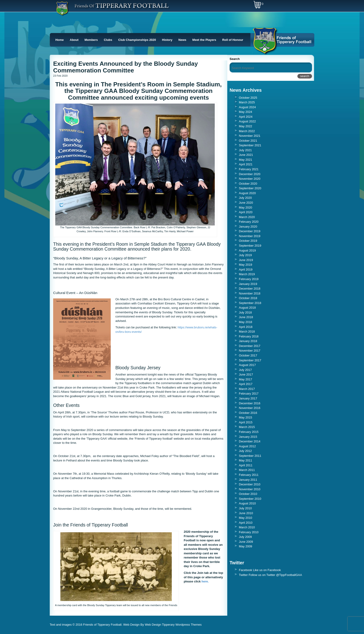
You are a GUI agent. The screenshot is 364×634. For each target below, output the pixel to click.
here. (205, 581)
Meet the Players (204, 40)
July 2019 (245, 255)
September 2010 (250, 499)
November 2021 (250, 136)
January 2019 (248, 284)
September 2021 (250, 145)
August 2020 (247, 193)
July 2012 (245, 451)
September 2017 (250, 360)
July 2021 (245, 150)
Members (91, 40)
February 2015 (249, 432)
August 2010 (247, 503)
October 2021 (248, 141)
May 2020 (245, 208)
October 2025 (248, 98)
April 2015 (246, 422)
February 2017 (249, 394)
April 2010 (246, 523)
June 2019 (246, 260)
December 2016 (250, 403)
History (167, 40)
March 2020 (247, 217)
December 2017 (250, 346)
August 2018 (247, 308)
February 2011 (249, 475)
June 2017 (246, 374)
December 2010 (250, 484)
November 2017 (250, 351)
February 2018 (249, 336)
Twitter (243, 575)
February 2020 (249, 222)
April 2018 (246, 327)
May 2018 (245, 322)
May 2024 (245, 112)
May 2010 (245, 518)
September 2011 (250, 456)
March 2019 (247, 274)
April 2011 (246, 465)
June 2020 (246, 203)
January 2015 (248, 437)
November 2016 (250, 408)
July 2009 (245, 537)
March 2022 (247, 131)
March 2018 (247, 332)
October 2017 (248, 355)
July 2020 (245, 198)
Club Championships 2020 (137, 40)
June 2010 (246, 513)
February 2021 (249, 169)
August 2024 (247, 107)
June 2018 (246, 317)
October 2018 (248, 298)
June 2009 (246, 542)
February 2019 (249, 279)
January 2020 (248, 227)
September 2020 (250, 188)
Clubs (108, 40)
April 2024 (246, 117)
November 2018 (250, 293)
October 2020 (248, 184)
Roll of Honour (233, 40)
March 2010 (247, 527)
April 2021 (246, 164)
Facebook (245, 570)
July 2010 (245, 508)
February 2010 (249, 532)
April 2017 (246, 384)
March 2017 (247, 389)
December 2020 (250, 174)
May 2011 (245, 460)
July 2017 (245, 370)
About (74, 40)
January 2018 (248, 341)
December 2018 (250, 289)
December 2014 (250, 441)
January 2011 (248, 480)
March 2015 (247, 427)
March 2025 (247, 102)
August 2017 (247, 365)
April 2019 (246, 270)
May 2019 (245, 265)
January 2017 (248, 398)
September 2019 (250, 246)
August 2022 (247, 121)
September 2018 (250, 303)
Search (235, 59)
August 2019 (247, 250)
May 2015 (245, 417)
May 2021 (245, 160)
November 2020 (250, 179)
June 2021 (246, 155)
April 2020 (246, 212)
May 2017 (245, 379)
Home (59, 40)
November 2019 (250, 236)
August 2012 (247, 446)
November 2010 (250, 489)
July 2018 (245, 312)
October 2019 (248, 241)
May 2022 (245, 126)
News (182, 40)
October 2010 (248, 494)
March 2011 (247, 470)
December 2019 (250, 231)
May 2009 (245, 546)
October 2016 (248, 413)
